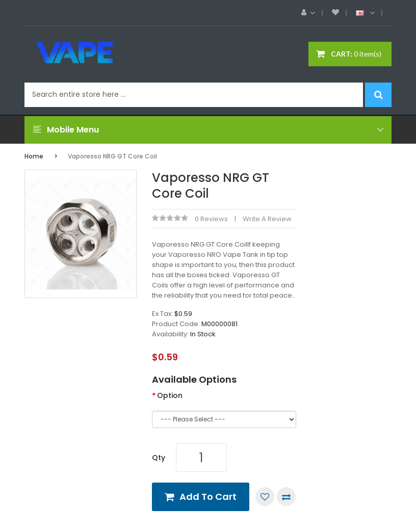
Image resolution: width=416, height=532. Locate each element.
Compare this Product (286, 497)
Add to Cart (208, 497)
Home (34, 156)
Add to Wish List (265, 497)
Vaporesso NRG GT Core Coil (112, 156)
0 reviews (211, 219)
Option (170, 395)
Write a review (267, 219)
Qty (159, 458)
